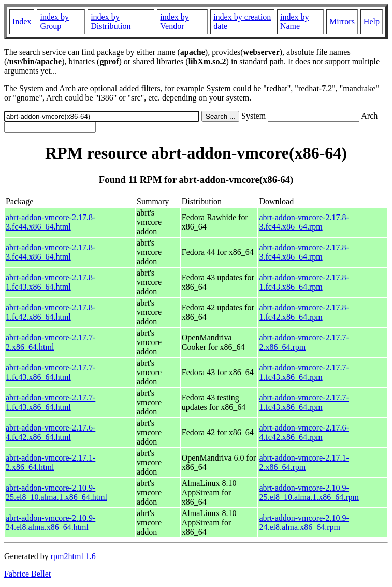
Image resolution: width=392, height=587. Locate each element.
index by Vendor (175, 22)
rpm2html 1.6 (73, 556)
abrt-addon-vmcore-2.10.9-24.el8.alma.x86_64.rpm (304, 522)
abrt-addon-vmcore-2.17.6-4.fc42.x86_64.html (50, 432)
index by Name (295, 22)
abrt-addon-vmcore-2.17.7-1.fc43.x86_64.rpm (304, 372)
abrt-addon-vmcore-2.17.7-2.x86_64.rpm (304, 342)
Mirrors (342, 22)
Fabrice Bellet (27, 574)
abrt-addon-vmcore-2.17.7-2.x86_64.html (50, 342)
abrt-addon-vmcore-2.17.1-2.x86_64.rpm (304, 462)
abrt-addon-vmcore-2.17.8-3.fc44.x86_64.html (50, 222)
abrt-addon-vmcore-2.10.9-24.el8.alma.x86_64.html (50, 522)
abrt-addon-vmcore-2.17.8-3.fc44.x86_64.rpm (304, 222)
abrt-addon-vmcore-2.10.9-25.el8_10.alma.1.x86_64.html (56, 492)
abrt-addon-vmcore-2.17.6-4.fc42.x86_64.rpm (304, 432)
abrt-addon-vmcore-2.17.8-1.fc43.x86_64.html (50, 282)
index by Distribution (111, 22)
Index (22, 22)
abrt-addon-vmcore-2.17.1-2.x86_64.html (50, 462)
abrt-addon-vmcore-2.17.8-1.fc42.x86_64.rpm (304, 312)
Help (372, 22)
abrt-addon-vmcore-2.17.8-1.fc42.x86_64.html (50, 312)
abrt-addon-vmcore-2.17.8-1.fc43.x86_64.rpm (304, 282)
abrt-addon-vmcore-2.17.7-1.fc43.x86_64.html (50, 372)
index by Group (54, 22)
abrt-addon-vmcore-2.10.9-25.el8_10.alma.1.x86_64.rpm (309, 492)
